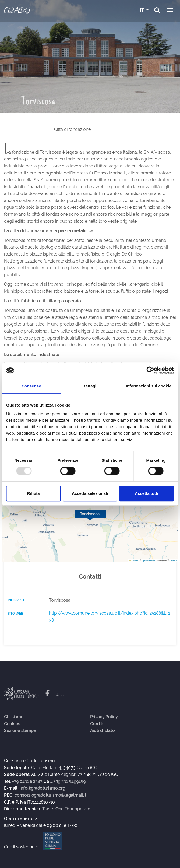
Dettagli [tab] (90, 386)
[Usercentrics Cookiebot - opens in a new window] (150, 370)
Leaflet (134, 560)
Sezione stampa (20, 731)
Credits (97, 724)
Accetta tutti (147, 493)
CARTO (173, 560)
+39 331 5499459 (70, 782)
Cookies (12, 724)
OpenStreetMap (149, 560)
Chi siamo (14, 717)
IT (142, 10)
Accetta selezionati (90, 493)
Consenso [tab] (31, 386)
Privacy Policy (104, 717)
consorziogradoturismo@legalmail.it (50, 795)
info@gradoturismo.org (43, 788)
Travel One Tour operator (67, 809)
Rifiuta (33, 493)
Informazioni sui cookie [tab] (149, 386)
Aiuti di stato (103, 731)
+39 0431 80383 (27, 782)
